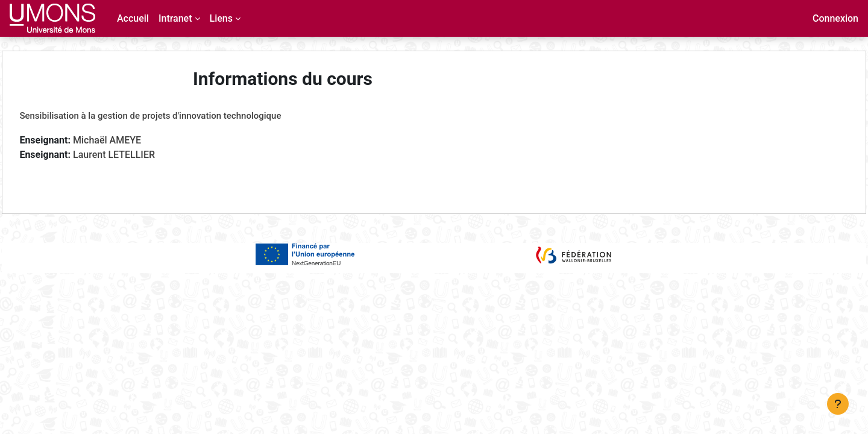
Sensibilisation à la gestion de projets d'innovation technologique (177, 116)
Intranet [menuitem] (175, 18)
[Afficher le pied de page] (838, 404)
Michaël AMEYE (134, 140)
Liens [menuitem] (221, 18)
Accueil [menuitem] (133, 18)
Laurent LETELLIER (141, 155)
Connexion (835, 18)
